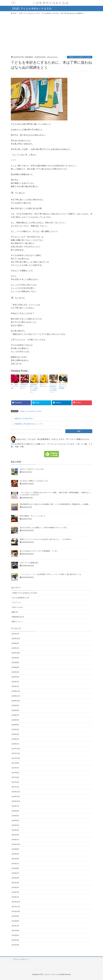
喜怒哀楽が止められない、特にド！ (24, 386)
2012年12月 (16, 902)
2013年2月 (15, 892)
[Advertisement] (51, 32)
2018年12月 (16, 691)
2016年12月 (16, 792)
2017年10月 (16, 758)
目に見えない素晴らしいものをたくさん (34, 481)
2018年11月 (16, 696)
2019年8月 (15, 663)
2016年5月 (15, 816)
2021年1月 (15, 634)
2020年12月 (16, 639)
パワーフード (16, 602)
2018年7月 (15, 715)
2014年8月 (15, 849)
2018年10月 (16, 701)
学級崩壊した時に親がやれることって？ (29, 424)
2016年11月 (16, 796)
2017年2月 (15, 782)
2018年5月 (15, 725)
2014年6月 (15, 854)
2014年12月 (16, 844)
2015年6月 (15, 835)
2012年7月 (15, 926)
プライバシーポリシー (21, 959)
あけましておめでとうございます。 (33, 469)
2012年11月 (16, 907)
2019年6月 (15, 667)
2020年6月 (15, 643)
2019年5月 (15, 672)
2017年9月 (15, 763)
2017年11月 (16, 753)
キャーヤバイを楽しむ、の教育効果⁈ (63, 386)
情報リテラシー (17, 622)
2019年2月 (15, 682)
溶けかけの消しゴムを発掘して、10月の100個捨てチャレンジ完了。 (44, 528)
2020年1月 (15, 648)
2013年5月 (15, 878)
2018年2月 (15, 739)
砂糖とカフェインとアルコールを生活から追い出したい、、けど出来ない (46, 539)
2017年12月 (16, 749)
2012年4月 (15, 940)
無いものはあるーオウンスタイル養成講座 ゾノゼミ (39, 551)
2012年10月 (16, 911)
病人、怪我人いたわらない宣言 (15, 386)
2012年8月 (15, 921)
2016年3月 (15, 825)
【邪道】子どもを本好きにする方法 (80, 57)
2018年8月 (15, 710)
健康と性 (15, 612)
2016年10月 (16, 801)
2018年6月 (15, 720)
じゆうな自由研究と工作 (20, 598)
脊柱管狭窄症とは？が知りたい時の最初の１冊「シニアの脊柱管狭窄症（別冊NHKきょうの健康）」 (56, 504)
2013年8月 (15, 868)
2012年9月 (15, 916)
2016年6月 (15, 811)
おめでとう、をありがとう (43, 385)
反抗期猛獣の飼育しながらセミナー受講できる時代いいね (34, 388)
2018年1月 (15, 744)
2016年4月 (15, 820)
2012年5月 (15, 935)
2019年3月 (15, 677)
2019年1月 (15, 686)
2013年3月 (15, 887)
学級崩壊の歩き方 (18, 617)
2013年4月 (15, 883)
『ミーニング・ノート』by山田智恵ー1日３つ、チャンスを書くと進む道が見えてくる (50, 574)
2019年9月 (15, 658)
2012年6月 (15, 931)
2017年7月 (15, 768)
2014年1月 (15, 864)
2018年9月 (15, 705)
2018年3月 (15, 734)
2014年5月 (15, 859)
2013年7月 (15, 873)
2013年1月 (15, 897)
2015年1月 (15, 840)
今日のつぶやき (17, 607)
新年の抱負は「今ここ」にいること (33, 516)
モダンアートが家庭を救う (29, 563)
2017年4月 (15, 777)
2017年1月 (15, 787)
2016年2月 (15, 830)
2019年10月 (16, 653)
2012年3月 (15, 945)
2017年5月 (15, 773)
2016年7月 (15, 806)
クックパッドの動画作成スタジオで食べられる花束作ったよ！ (53, 388)
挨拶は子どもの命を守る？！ (25, 418)
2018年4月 (15, 729)
